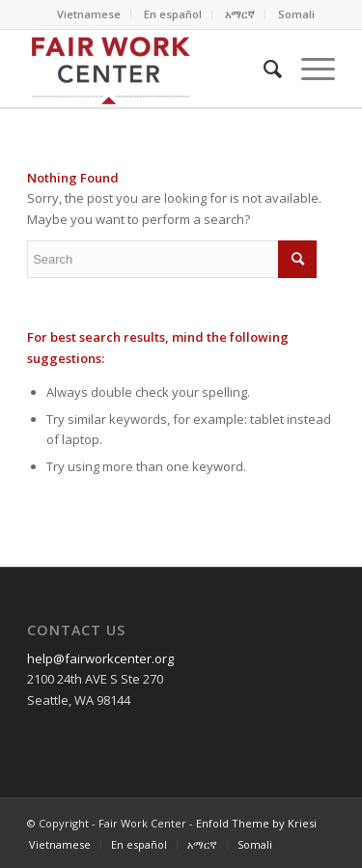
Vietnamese (89, 14)
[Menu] (308, 69)
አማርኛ (240, 14)
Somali (296, 14)
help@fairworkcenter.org (100, 658)
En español (173, 14)
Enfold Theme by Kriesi (256, 823)
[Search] (263, 69)
